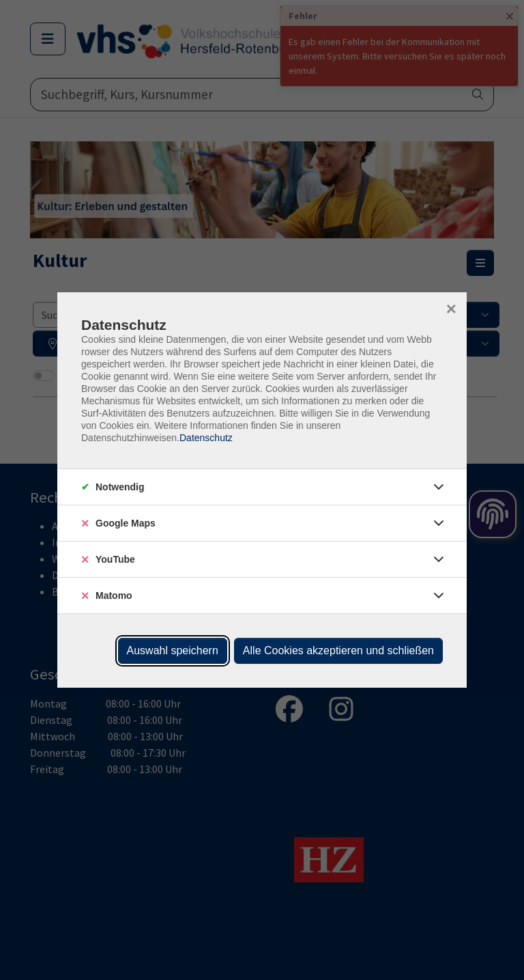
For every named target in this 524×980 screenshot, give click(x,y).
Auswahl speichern (173, 650)
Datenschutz (206, 438)
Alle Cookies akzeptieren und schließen (338, 650)
